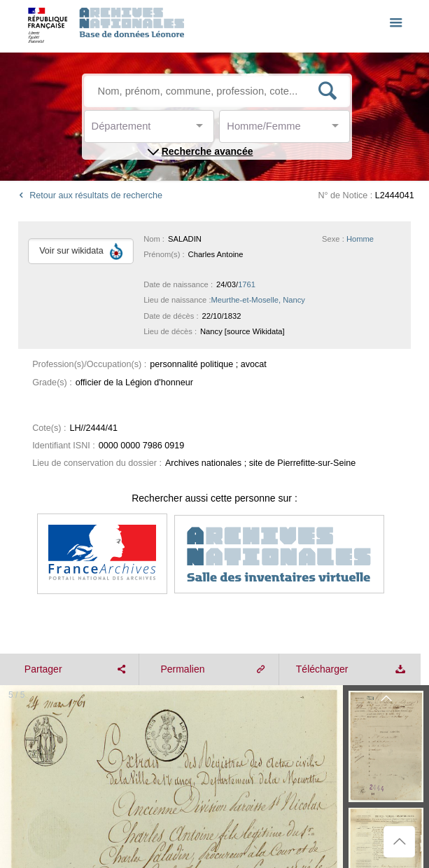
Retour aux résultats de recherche (89, 195)
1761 (247, 284)
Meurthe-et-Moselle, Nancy (258, 300)
